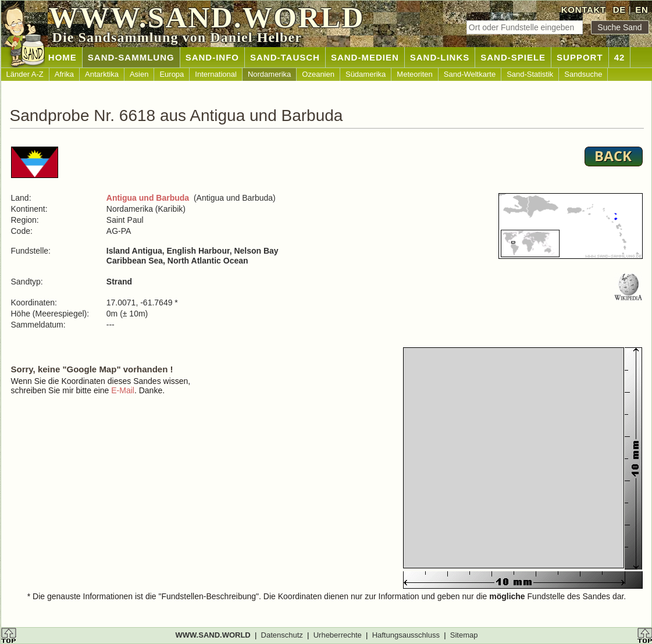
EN (642, 10)
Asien (139, 74)
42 (620, 57)
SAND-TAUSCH (285, 57)
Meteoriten (414, 74)
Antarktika (102, 74)
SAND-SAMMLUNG (131, 57)
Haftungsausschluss (406, 635)
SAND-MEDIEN (365, 57)
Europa (172, 74)
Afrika (64, 74)
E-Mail (123, 390)
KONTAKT (584, 10)
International (216, 74)
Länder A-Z (25, 74)
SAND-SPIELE (513, 57)
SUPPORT (580, 57)
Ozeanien (318, 74)
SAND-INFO (212, 57)
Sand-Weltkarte (470, 74)
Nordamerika (269, 74)
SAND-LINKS (440, 57)
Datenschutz (282, 635)
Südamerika (366, 74)
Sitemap (464, 635)
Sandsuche (583, 74)
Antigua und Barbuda (148, 198)
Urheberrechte (338, 635)
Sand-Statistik (530, 74)
